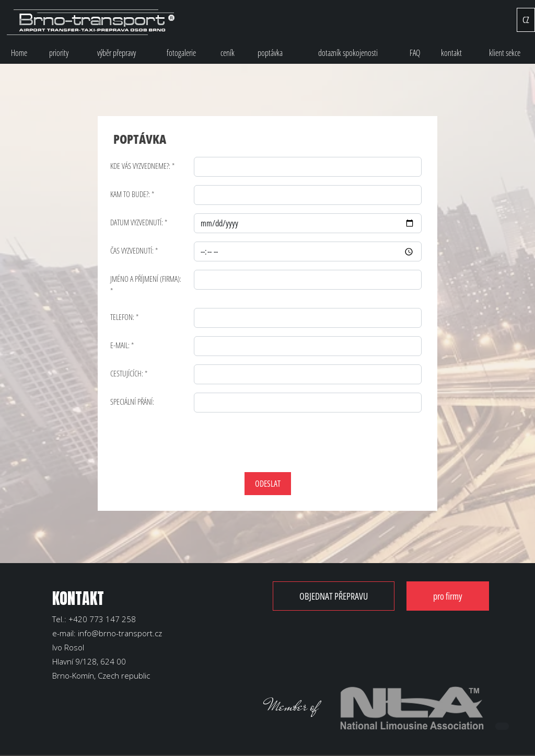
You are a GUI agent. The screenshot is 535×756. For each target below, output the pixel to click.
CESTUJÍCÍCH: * (129, 373)
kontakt (451, 53)
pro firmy (448, 596)
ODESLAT (268, 484)
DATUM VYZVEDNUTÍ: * (139, 222)
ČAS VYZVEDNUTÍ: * (134, 250)
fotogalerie (181, 53)
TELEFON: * (124, 317)
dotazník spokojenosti (348, 53)
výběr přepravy (117, 53)
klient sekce (505, 53)
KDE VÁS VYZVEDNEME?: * (142, 166)
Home (19, 53)
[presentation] (193, 441)
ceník (228, 53)
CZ (526, 20)
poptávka (270, 53)
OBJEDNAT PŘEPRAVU (334, 596)
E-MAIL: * (122, 345)
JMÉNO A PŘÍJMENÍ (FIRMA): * (146, 285)
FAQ (415, 53)
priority (59, 53)
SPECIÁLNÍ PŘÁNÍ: (132, 402)
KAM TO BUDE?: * (132, 194)
